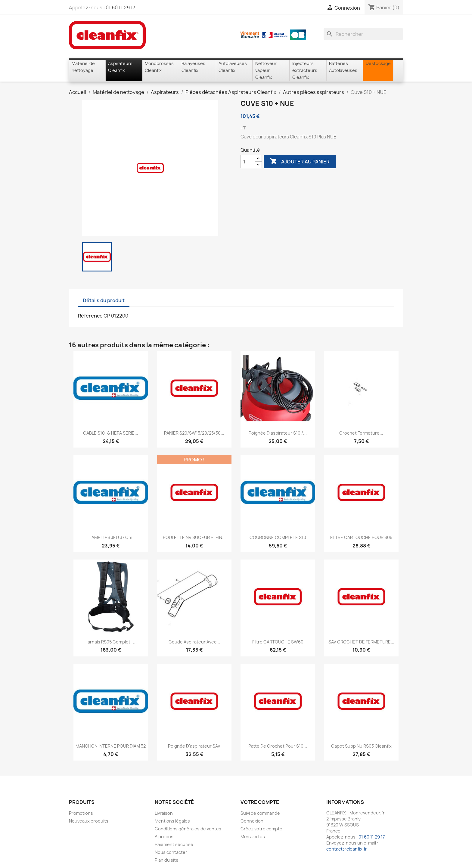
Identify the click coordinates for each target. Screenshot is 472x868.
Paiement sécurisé (174, 844)
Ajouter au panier (300, 162)
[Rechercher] (363, 34)
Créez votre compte (261, 829)
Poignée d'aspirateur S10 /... (278, 433)
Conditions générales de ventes (188, 829)
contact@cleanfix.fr (347, 849)
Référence (90, 316)
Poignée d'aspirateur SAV (194, 746)
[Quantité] (248, 162)
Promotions (81, 813)
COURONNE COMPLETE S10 (278, 537)
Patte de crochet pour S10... (278, 746)
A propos (164, 837)
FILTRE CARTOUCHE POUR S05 (361, 537)
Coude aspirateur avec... (194, 642)
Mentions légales (172, 821)
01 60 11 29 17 (120, 8)
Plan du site (167, 860)
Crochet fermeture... (361, 433)
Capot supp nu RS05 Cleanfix (361, 746)
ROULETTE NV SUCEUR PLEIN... (194, 537)
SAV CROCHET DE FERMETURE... (361, 642)
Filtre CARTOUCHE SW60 (278, 642)
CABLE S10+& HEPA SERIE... (111, 433)
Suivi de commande (260, 813)
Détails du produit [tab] (104, 300)
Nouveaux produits (89, 821)
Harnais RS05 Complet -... (111, 642)
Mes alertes (253, 837)
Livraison (164, 813)
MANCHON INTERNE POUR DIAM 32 (111, 746)
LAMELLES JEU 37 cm (111, 537)
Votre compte (260, 802)
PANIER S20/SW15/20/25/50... (194, 433)
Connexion (252, 821)
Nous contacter (171, 852)
